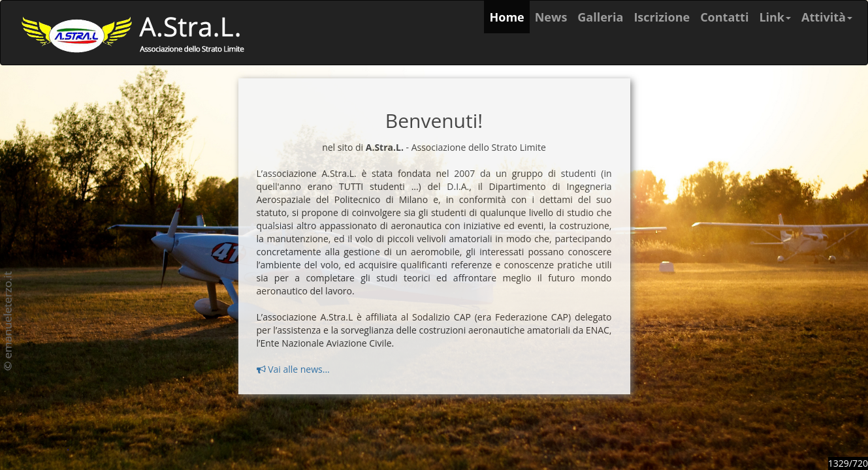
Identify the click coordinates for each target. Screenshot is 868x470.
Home (509, 17)
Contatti (724, 17)
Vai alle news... (293, 369)
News (551, 17)
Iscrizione (662, 17)
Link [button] (775, 17)
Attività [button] (827, 17)
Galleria (600, 17)
